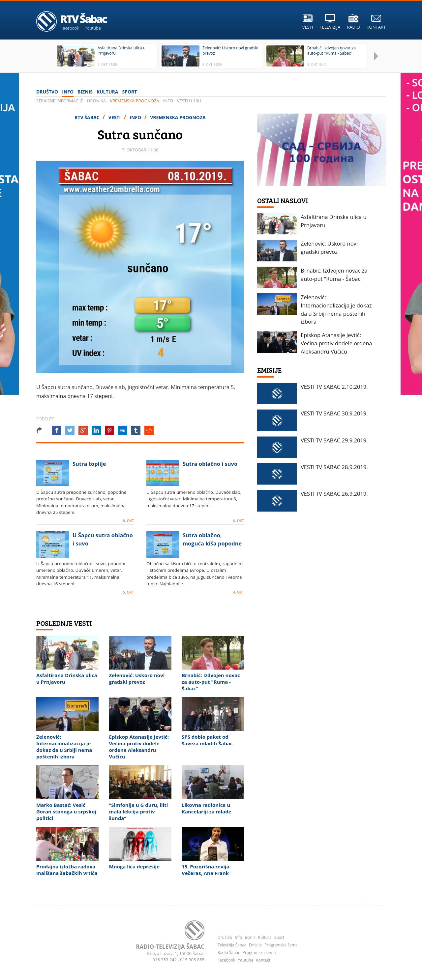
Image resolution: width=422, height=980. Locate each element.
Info (68, 92)
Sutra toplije (89, 464)
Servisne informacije (60, 101)
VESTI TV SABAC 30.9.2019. (334, 413)
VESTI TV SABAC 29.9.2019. (334, 440)
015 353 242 (165, 960)
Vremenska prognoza (134, 101)
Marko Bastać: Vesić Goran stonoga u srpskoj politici (66, 811)
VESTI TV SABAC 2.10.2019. (334, 387)
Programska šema (281, 945)
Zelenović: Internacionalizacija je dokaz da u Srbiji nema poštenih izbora (64, 747)
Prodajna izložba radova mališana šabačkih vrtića (67, 870)
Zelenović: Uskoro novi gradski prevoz (137, 678)
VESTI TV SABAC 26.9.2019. (334, 494)
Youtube (93, 28)
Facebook (70, 28)
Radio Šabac (229, 953)
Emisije (255, 945)
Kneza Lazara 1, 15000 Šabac (176, 953)
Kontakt (263, 960)
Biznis (85, 92)
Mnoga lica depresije (135, 866)
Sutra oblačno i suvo (210, 464)
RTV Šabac (88, 117)
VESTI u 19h (189, 101)
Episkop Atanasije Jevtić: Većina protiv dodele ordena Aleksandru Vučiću (139, 747)
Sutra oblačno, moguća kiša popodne (212, 539)
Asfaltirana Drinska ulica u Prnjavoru (67, 678)
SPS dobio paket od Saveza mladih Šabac (207, 740)
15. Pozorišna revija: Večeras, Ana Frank (206, 870)
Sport (129, 92)
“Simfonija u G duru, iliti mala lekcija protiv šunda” (139, 811)
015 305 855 (192, 960)
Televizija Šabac (232, 945)
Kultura (107, 92)
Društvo (47, 92)
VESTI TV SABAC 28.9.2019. (334, 467)
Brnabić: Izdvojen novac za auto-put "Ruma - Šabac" (211, 682)
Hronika (96, 101)
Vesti (115, 117)
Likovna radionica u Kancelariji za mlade (207, 808)
